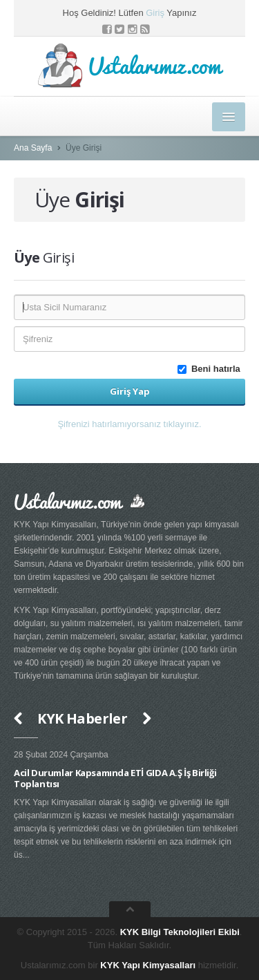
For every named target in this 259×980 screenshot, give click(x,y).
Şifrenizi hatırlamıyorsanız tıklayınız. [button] (129, 424)
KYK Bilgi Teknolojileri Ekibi (180, 932)
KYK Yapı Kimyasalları (148, 965)
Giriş (155, 13)
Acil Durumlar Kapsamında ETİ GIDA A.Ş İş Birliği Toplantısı (115, 778)
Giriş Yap (130, 391)
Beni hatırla (211, 369)
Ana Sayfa (33, 148)
